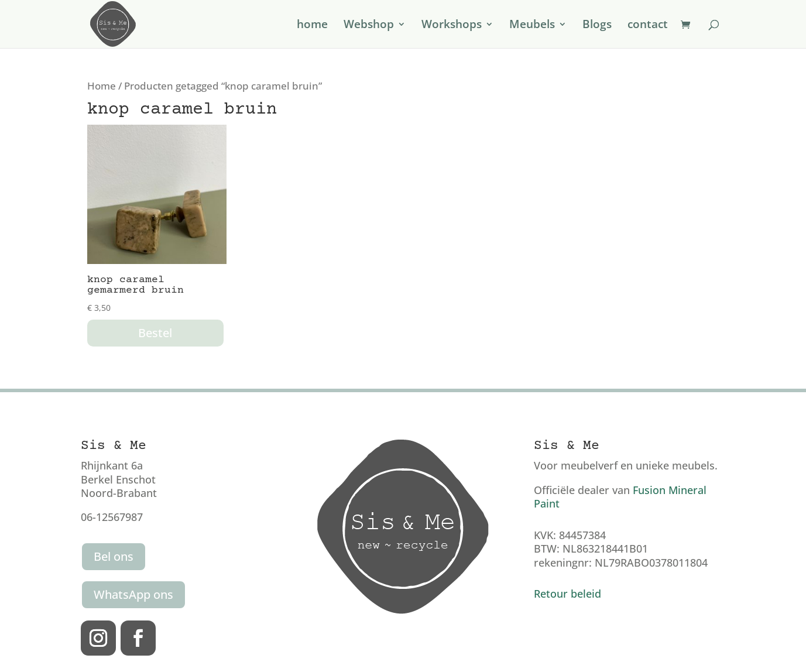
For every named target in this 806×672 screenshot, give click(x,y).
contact (648, 26)
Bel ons (114, 556)
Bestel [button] (155, 333)
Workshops (452, 26)
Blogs (597, 26)
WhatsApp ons (133, 594)
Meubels (532, 26)
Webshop (369, 26)
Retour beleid (567, 594)
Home (102, 86)
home (312, 26)
